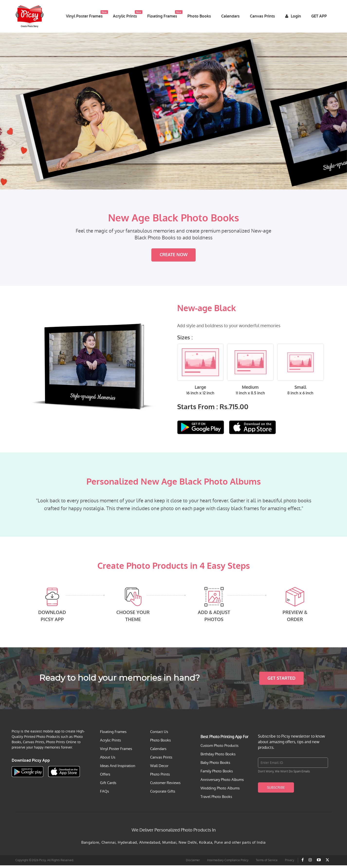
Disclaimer (193, 863)
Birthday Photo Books (218, 757)
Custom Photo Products (219, 748)
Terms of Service (267, 863)
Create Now (174, 258)
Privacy (290, 863)
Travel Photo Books (216, 799)
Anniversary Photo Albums (222, 782)
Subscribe (276, 790)
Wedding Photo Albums (220, 791)
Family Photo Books (217, 774)
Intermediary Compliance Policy (228, 863)
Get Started (281, 681)
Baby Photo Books (215, 765)
